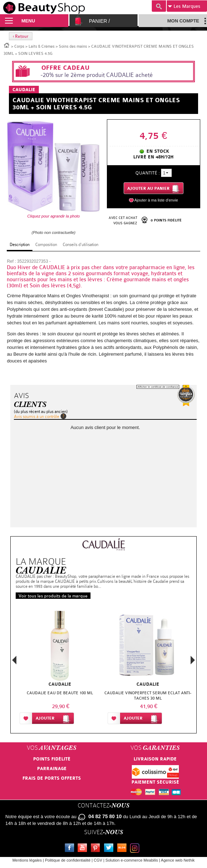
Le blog (123, 849)
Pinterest (97, 849)
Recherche (159, 6)
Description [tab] (20, 245)
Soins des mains (73, 46)
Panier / (100, 21)
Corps (19, 46)
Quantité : (148, 173)
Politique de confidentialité (68, 860)
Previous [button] (14, 662)
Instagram (136, 849)
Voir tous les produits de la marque (53, 596)
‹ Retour (21, 36)
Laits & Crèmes (42, 46)
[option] (60, 669)
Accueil (7, 45)
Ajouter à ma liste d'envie (156, 200)
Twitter (110, 849)
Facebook (71, 849)
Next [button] (193, 660)
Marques (184, 6)
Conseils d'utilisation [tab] (81, 245)
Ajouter (45, 718)
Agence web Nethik (178, 860)
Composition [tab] (46, 245)
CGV (98, 860)
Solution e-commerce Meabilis (132, 860)
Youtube (84, 849)
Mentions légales (27, 860)
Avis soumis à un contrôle (37, 417)
